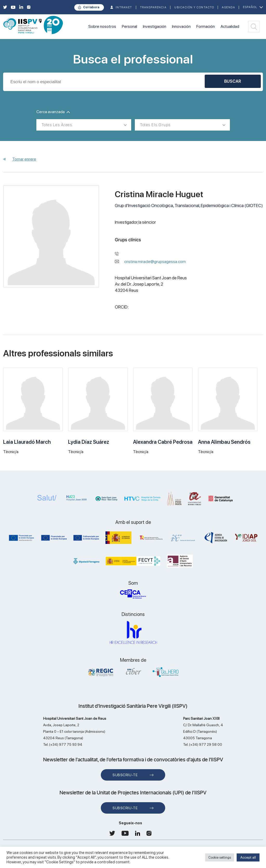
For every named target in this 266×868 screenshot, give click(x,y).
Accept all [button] (248, 857)
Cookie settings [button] (220, 857)
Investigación (155, 26)
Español (250, 7)
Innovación (181, 26)
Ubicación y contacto (194, 7)
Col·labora (91, 7)
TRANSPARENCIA (153, 7)
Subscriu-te (125, 775)
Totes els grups (155, 125)
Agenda (228, 7)
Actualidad (230, 26)
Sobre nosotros (102, 26)
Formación (206, 26)
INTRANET (124, 7)
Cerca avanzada (53, 112)
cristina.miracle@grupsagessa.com (155, 262)
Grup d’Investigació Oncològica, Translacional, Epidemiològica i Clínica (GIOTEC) (189, 205)
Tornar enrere (24, 159)
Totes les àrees (57, 125)
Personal (129, 26)
